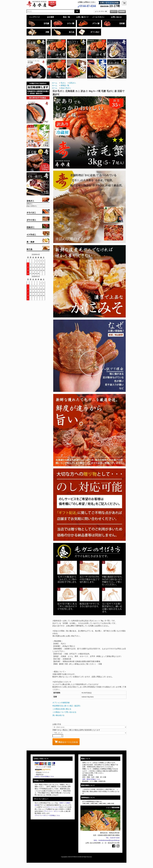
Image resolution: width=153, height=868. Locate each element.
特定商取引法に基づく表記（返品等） (67, 706)
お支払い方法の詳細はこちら (44, 776)
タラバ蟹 (71, 23)
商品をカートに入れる (66, 742)
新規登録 (122, 12)
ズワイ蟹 (96, 23)
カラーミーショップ (53, 807)
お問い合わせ (116, 17)
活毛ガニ (30, 204)
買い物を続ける (58, 715)
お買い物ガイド (83, 17)
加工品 (72, 32)
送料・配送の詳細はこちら (91, 779)
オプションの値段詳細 (61, 703)
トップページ (35, 17)
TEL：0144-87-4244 (113, 838)
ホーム (55, 83)
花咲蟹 (122, 23)
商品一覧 (67, 17)
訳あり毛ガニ (66, 88)
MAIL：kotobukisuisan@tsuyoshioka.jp (107, 840)
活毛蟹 (46, 23)
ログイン (114, 12)
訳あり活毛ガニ (32, 206)
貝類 (47, 32)
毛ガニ (63, 83)
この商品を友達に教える (62, 709)
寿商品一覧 (65, 85)
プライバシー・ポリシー (52, 811)
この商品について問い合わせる (64, 712)
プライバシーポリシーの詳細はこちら (47, 815)
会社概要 (51, 17)
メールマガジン (98, 17)
